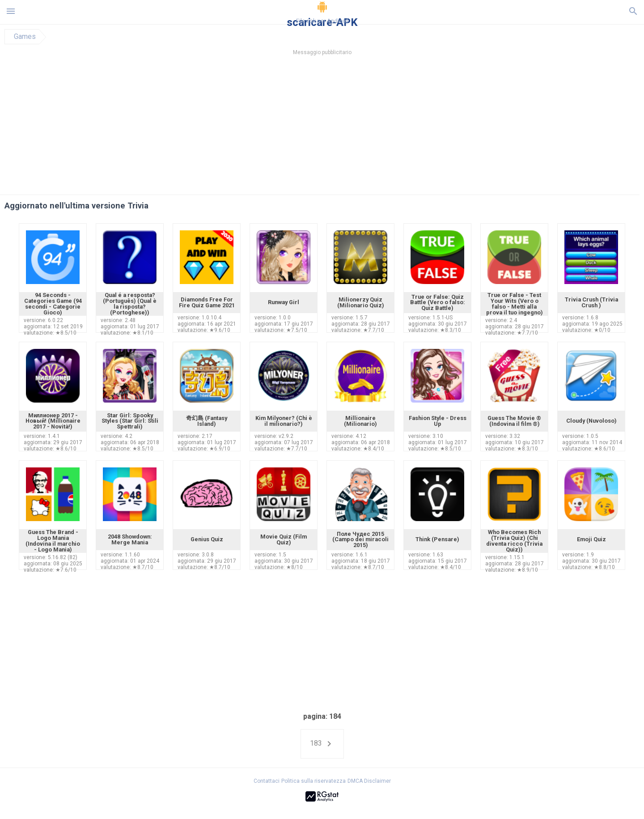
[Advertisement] (376, 127)
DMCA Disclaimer (369, 781)
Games (25, 37)
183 (322, 744)
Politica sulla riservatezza (314, 781)
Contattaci (267, 781)
